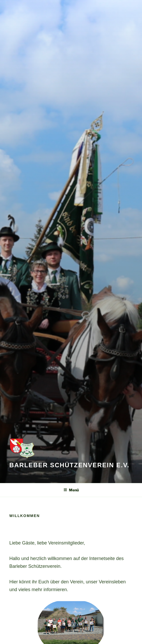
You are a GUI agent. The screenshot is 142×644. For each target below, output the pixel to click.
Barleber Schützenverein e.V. (69, 465)
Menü (71, 490)
